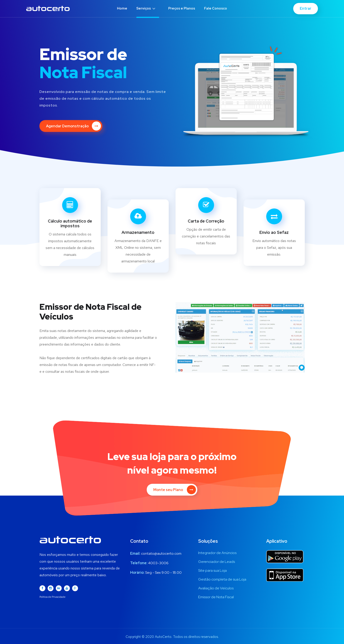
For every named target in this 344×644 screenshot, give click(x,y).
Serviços (146, 8)
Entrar (306, 8)
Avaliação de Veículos (216, 588)
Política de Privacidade (52, 597)
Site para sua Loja (212, 570)
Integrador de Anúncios (217, 553)
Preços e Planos (182, 8)
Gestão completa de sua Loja (222, 579)
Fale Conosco (216, 8)
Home (122, 8)
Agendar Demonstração (73, 126)
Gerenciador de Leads (217, 562)
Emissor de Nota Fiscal (216, 597)
